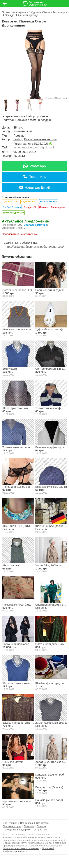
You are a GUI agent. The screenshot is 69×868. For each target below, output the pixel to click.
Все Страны (43, 823)
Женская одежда (28, 15)
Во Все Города (49, 202)
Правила (29, 826)
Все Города (26, 823)
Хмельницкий (23, 131)
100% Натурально (13, 213)
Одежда (10, 15)
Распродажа (58, 207)
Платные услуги (12, 826)
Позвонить (35, 177)
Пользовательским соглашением (21, 848)
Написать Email (34, 187)
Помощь (42, 826)
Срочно (44, 207)
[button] (30, 97)
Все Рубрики (10, 823)
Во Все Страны (12, 207)
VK (35, 830)
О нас (44, 830)
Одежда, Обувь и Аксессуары (49, 12)
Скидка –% (30, 207)
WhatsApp (34, 166)
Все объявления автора (40, 139)
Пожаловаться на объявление (20, 234)
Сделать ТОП (11, 202)
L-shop (18, 139)
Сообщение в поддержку (17, 830)
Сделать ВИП (29, 202)
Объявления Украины (15, 12)
